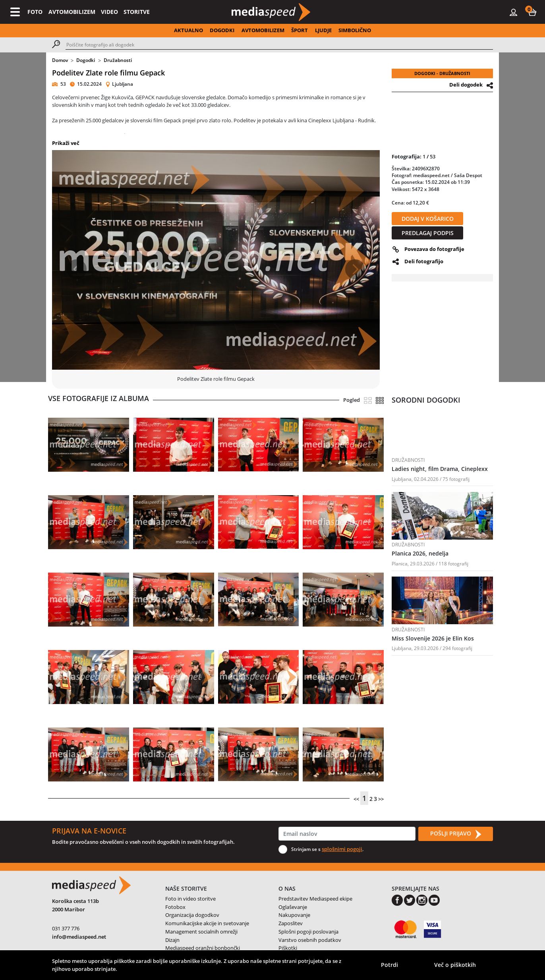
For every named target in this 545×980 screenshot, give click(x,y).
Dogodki (86, 60)
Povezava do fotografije (434, 249)
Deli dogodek (466, 85)
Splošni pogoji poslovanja (308, 932)
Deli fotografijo (424, 261)
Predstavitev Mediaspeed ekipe (315, 899)
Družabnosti (118, 60)
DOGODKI (222, 30)
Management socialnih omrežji (201, 932)
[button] (532, 12)
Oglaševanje (293, 907)
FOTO (35, 12)
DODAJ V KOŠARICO (428, 219)
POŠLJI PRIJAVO (456, 834)
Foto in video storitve (190, 899)
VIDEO (109, 12)
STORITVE (137, 12)
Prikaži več (66, 143)
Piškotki (288, 948)
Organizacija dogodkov (192, 915)
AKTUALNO (188, 30)
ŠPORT (300, 30)
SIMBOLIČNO (355, 30)
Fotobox (175, 907)
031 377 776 (66, 928)
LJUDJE (323, 30)
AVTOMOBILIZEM (72, 12)
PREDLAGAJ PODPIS (428, 233)
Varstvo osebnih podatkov (310, 940)
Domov (60, 60)
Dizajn (172, 940)
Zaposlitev (291, 923)
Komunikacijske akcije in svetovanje (207, 923)
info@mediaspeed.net (79, 937)
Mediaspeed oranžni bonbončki (203, 948)
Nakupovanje (294, 915)
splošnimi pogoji (342, 849)
